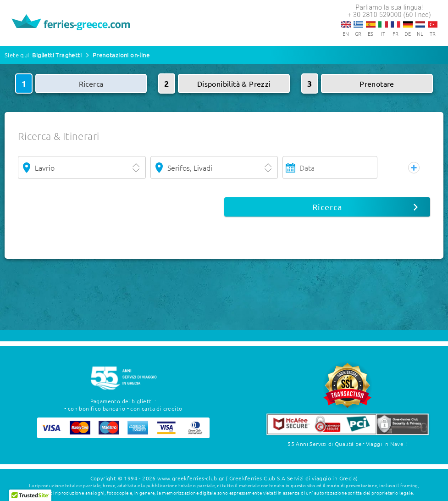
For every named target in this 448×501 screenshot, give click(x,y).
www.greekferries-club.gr (191, 478)
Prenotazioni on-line (121, 55)
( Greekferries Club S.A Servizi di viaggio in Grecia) (292, 478)
